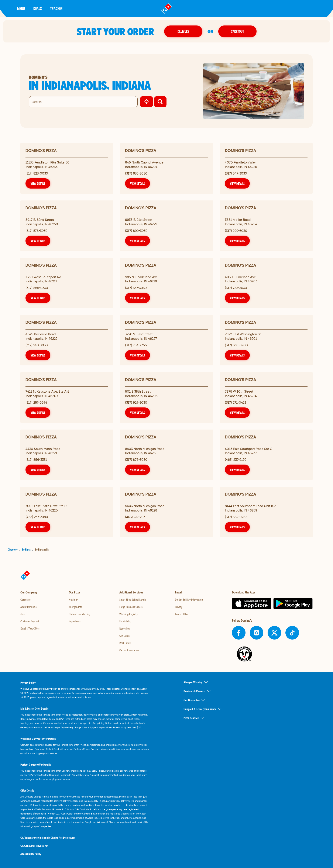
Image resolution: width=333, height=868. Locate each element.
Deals (37, 8)
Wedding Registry (128, 614)
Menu (21, 8)
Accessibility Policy (31, 854)
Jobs (23, 614)
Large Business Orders (131, 607)
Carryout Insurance (129, 650)
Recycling (124, 628)
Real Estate (125, 643)
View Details (38, 183)
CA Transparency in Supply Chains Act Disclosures (48, 838)
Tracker (56, 8)
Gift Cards (124, 636)
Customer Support (30, 621)
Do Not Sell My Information (189, 600)
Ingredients (75, 621)
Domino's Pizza (41, 150)
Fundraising (125, 621)
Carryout (237, 31)
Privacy (179, 607)
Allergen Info (75, 607)
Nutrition (73, 600)
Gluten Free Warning (80, 614)
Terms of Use (182, 614)
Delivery (183, 31)
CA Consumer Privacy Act (34, 846)
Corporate (25, 600)
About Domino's (28, 607)
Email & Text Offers (30, 628)
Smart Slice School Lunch (133, 600)
